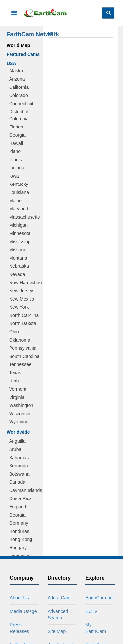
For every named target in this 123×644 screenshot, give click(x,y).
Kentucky (19, 184)
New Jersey (21, 291)
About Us (19, 598)
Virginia (17, 397)
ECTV (91, 611)
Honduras (19, 531)
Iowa (14, 176)
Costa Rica (20, 498)
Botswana (19, 474)
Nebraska (19, 266)
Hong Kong (21, 539)
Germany (19, 523)
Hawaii (16, 143)
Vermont (18, 389)
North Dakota (23, 323)
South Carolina (24, 356)
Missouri (18, 250)
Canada (17, 482)
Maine (15, 201)
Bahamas (19, 458)
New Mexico (22, 299)
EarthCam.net (99, 598)
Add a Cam (59, 598)
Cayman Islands (26, 490)
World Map (18, 45)
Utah (14, 381)
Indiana (17, 168)
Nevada (17, 274)
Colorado (19, 95)
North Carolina (24, 315)
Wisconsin (20, 414)
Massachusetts (24, 217)
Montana (18, 258)
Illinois (16, 160)
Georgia (17, 135)
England (18, 507)
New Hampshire (26, 283)
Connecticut (21, 104)
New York (19, 307)
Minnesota (20, 233)
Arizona (17, 79)
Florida (16, 127)
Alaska (16, 71)
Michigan (18, 225)
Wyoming (19, 422)
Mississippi (20, 242)
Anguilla (17, 441)
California (19, 87)
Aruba (15, 449)
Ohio (14, 332)
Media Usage (23, 611)
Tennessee (20, 364)
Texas (15, 373)
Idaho (15, 151)
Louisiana (19, 192)
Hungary (18, 548)
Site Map (57, 631)
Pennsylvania (23, 348)
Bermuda (19, 466)
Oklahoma (20, 340)
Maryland (19, 209)
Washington (21, 405)
